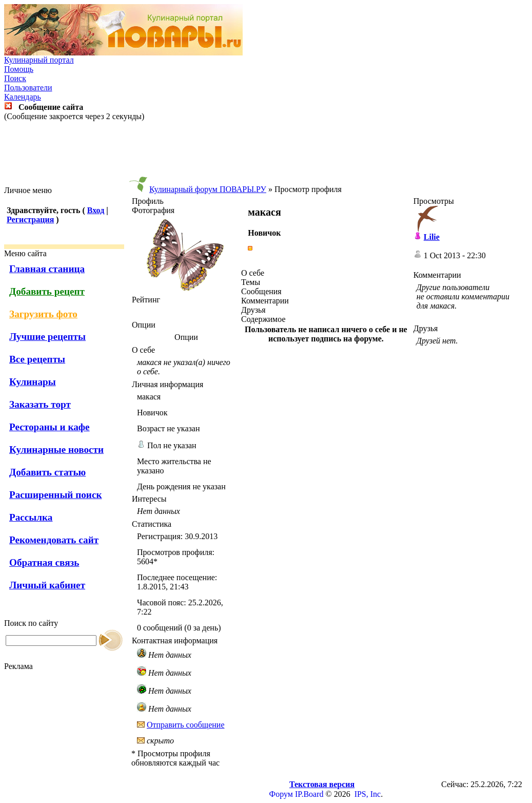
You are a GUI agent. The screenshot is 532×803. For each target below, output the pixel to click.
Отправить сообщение (186, 725)
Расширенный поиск (56, 495)
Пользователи (28, 88)
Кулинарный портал (39, 60)
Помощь (19, 69)
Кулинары (33, 382)
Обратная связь (44, 562)
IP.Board (309, 794)
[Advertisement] (266, 154)
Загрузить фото (43, 314)
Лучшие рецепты (47, 337)
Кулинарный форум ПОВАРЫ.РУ (208, 189)
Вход (96, 210)
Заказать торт (40, 404)
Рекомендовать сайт (54, 540)
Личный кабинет (47, 585)
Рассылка (31, 517)
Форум (281, 794)
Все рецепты (37, 359)
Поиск (15, 78)
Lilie (432, 237)
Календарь (23, 97)
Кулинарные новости (56, 450)
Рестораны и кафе (50, 427)
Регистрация (30, 219)
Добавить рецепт (47, 291)
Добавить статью (47, 472)
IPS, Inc (368, 794)
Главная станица (47, 269)
